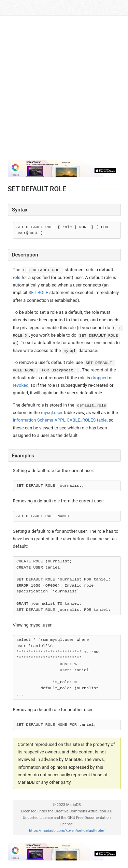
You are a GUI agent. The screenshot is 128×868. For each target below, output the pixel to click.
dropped (99, 378)
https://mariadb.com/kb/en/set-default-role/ (67, 831)
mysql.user (52, 413)
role (17, 277)
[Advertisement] (64, 91)
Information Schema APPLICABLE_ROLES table (60, 420)
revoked (21, 385)
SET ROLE (39, 292)
